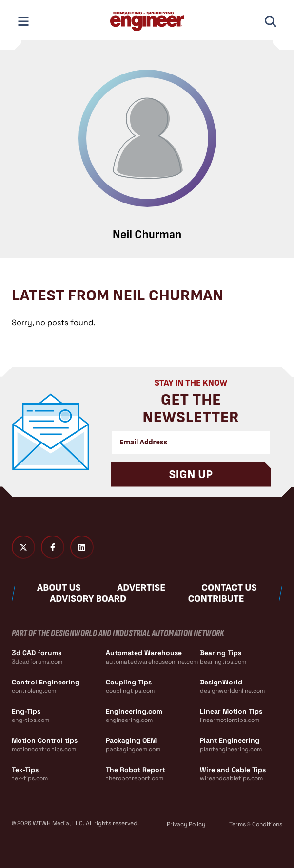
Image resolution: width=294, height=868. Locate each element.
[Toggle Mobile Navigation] (23, 21)
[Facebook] (53, 547)
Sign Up (191, 474)
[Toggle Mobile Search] (271, 21)
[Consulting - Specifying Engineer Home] (147, 21)
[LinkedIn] (82, 547)
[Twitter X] (23, 547)
